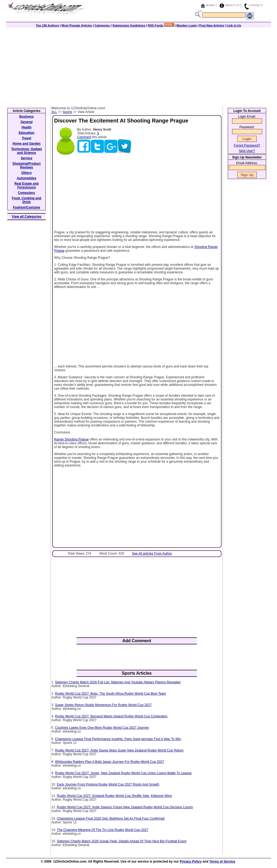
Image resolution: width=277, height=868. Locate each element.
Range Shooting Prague (71, 439)
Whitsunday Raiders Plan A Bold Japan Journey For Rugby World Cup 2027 (109, 762)
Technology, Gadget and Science (27, 151)
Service (27, 158)
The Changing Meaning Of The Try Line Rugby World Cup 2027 (103, 830)
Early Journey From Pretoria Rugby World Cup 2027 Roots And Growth (108, 784)
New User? (247, 151)
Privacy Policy (191, 862)
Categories (102, 25)
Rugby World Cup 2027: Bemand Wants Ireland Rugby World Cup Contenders (111, 716)
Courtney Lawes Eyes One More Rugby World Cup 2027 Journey (102, 728)
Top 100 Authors (48, 25)
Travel (27, 138)
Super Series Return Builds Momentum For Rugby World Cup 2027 (103, 705)
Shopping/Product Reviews (27, 165)
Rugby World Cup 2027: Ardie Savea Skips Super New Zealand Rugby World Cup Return (119, 750)
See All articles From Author (152, 554)
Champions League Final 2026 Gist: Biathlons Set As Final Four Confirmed (111, 819)
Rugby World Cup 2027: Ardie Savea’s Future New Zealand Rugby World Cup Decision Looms (125, 807)
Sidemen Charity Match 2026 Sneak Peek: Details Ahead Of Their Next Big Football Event (122, 841)
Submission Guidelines (129, 25)
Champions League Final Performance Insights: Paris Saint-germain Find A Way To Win (118, 739)
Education (27, 133)
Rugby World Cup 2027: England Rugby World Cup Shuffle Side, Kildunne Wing (114, 796)
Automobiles (27, 178)
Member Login (187, 25)
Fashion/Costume (27, 207)
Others (27, 173)
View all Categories (27, 217)
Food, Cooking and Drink (27, 200)
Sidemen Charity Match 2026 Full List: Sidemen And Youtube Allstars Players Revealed (118, 682)
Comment (84, 137)
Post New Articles (212, 25)
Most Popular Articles (77, 25)
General (27, 122)
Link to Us (234, 25)
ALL (54, 112)
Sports (67, 112)
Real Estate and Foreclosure (26, 185)
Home (210, 5)
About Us (232, 5)
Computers (26, 193)
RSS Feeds (161, 25)
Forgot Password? (247, 145)
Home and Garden (26, 144)
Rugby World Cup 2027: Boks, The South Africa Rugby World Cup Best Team (111, 694)
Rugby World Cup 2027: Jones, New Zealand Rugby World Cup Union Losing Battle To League (123, 773)
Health (27, 127)
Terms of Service (222, 862)
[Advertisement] (138, 65)
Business (26, 117)
